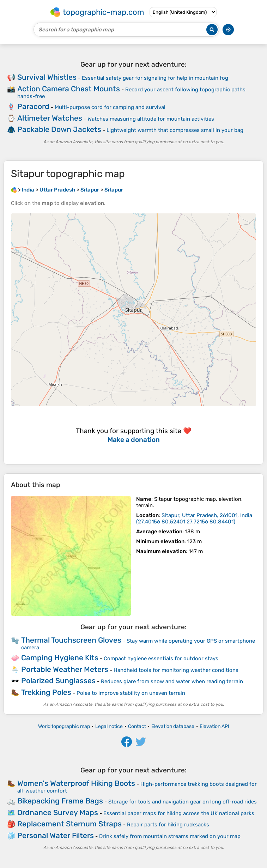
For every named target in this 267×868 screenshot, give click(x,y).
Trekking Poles (46, 692)
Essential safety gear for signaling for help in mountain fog (155, 78)
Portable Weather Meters (65, 669)
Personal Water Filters (56, 835)
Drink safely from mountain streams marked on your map (170, 836)
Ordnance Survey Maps (58, 812)
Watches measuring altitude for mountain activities (151, 119)
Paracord (33, 106)
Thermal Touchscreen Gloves (71, 640)
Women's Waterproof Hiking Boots (76, 783)
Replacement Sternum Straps (69, 824)
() (194, 518)
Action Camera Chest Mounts (69, 89)
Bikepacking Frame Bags (60, 801)
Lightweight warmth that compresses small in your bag (175, 130)
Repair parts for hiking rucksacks (168, 825)
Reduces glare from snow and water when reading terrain (172, 681)
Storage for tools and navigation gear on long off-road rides (183, 802)
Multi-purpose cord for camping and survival (110, 107)
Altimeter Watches (50, 118)
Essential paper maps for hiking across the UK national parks (179, 813)
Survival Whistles (47, 77)
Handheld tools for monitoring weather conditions (176, 670)
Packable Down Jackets (59, 129)
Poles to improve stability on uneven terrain (131, 693)
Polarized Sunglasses (58, 681)
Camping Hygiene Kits (60, 658)
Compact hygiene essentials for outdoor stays (161, 658)
